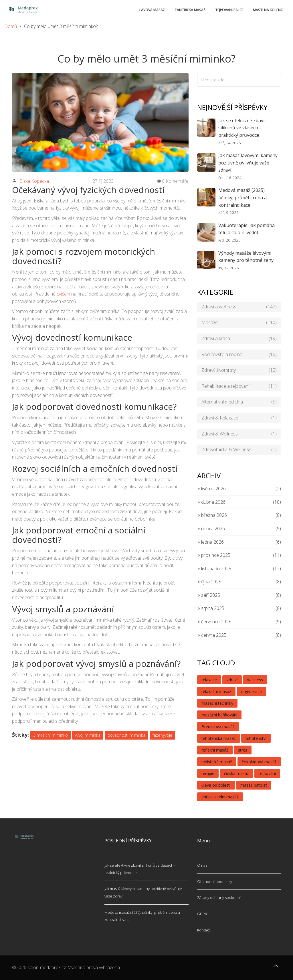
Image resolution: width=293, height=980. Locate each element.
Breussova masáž (218, 727)
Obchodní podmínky (215, 881)
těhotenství (256, 738)
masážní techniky (217, 703)
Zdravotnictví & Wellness (239, 450)
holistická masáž (217, 762)
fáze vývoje (162, 735)
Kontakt (203, 930)
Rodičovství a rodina (239, 355)
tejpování (267, 773)
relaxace (209, 680)
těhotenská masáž (219, 738)
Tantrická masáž (190, 10)
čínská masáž (236, 773)
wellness (255, 680)
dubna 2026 (211, 502)
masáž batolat (254, 785)
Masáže (239, 323)
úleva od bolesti (216, 785)
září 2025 (209, 595)
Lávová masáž (152, 10)
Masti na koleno (268, 10)
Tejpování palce (229, 10)
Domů (11, 26)
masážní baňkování (219, 715)
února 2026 (211, 529)
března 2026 (212, 515)
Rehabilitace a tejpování (239, 386)
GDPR (202, 914)
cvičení (63, 294)
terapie (208, 773)
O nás (202, 865)
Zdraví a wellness (239, 307)
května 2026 (211, 489)
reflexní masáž (215, 750)
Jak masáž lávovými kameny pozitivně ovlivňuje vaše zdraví (248, 163)
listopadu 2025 (214, 569)
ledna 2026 (210, 542)
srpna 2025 (211, 608)
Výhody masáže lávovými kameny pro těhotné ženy (246, 257)
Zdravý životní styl (239, 370)
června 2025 (212, 635)
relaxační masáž (216, 691)
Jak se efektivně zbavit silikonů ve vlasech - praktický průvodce (242, 128)
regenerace (251, 691)
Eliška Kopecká (34, 181)
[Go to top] (276, 969)
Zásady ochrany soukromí (219, 897)
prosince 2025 (214, 555)
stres (243, 750)
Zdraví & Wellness (239, 434)
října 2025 (209, 582)
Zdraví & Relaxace (239, 418)
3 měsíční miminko (51, 735)
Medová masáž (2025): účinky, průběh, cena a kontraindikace (242, 197)
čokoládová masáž (259, 762)
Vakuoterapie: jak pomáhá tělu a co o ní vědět (247, 229)
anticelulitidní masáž (220, 797)
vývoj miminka (88, 735)
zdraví (232, 680)
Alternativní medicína (239, 402)
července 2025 (214, 622)
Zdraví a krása (239, 339)
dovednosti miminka (126, 735)
